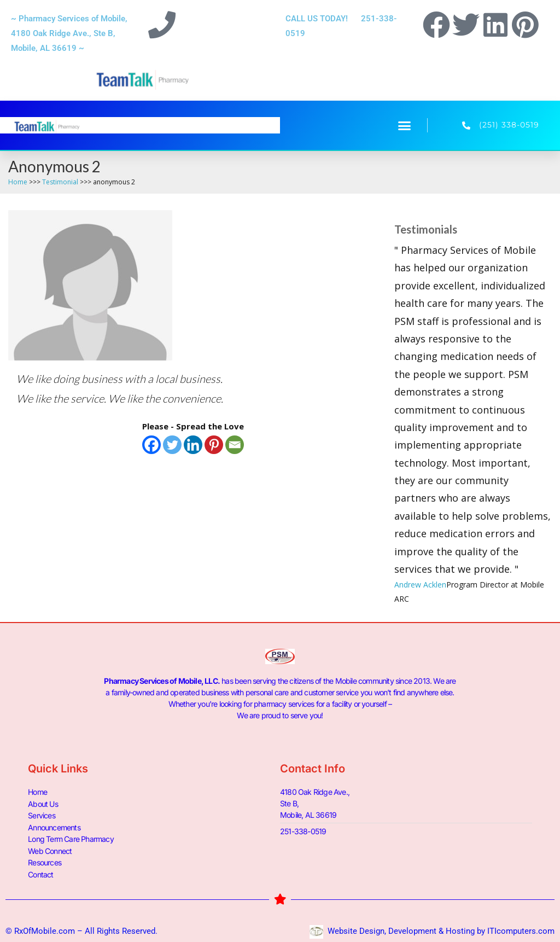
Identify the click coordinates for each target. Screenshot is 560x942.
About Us (43, 803)
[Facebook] (151, 445)
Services (42, 815)
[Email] (235, 445)
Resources (45, 861)
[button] (405, 125)
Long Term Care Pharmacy (71, 838)
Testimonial (60, 182)
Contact (40, 872)
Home (18, 182)
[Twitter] (172, 445)
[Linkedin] (193, 445)
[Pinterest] (214, 445)
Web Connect (50, 849)
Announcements (54, 826)
